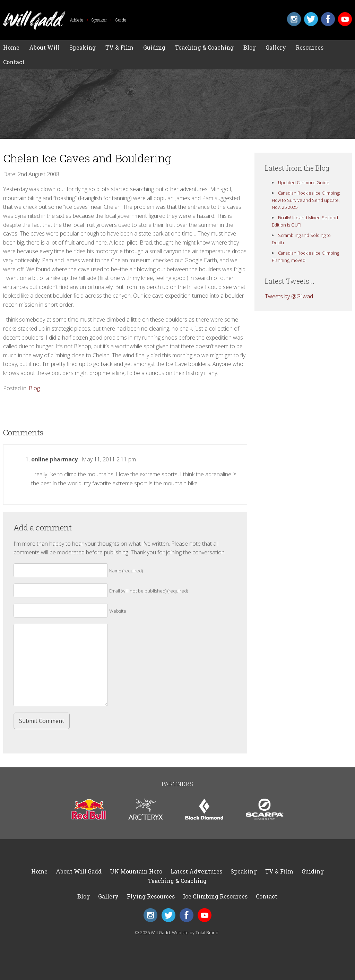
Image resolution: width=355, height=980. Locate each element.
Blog (250, 47)
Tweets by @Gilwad (289, 296)
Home (11, 47)
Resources (310, 47)
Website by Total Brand (195, 932)
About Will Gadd (79, 871)
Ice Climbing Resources (215, 896)
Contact (14, 62)
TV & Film (119, 47)
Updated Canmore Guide (304, 182)
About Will (44, 47)
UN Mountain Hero (136, 871)
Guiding (154, 47)
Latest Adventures (196, 871)
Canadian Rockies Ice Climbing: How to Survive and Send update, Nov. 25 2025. (306, 200)
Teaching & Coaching (204, 47)
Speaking (83, 47)
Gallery (276, 47)
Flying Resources (151, 896)
